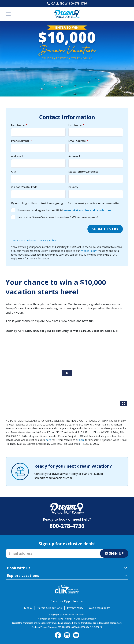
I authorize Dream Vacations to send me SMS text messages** (58, 217)
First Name (19, 125)
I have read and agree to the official (64, 210)
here (48, 440)
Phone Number (22, 141)
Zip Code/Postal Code (24, 187)
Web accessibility (99, 608)
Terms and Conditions (24, 240)
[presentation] (38, 229)
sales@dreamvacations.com (53, 478)
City (14, 172)
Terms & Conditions (49, 608)
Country (73, 187)
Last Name (76, 125)
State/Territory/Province (83, 172)
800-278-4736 (78, 3)
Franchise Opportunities (67, 601)
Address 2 (74, 156)
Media (28, 608)
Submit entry (105, 229)
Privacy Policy (48, 240)
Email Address (78, 141)
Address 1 (17, 156)
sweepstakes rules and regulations (88, 210)
